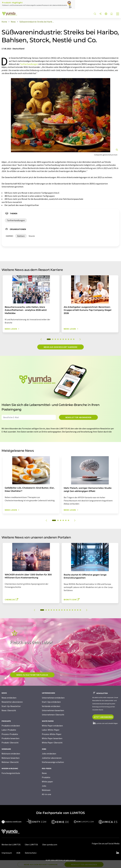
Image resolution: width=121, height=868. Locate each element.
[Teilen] (100, 14)
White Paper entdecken (52, 726)
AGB (18, 853)
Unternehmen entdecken (53, 698)
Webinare (46, 790)
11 (70, 610)
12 (72, 610)
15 (80, 610)
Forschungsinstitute (11, 773)
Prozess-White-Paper (52, 734)
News (44, 773)
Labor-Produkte (9, 730)
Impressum (7, 853)
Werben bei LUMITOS (11, 845)
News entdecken (9, 698)
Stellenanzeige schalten (53, 762)
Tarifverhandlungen (29, 64)
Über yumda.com (50, 845)
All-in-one (46, 794)
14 (78, 610)
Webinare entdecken (11, 754)
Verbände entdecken (51, 706)
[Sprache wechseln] (106, 14)
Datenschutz (31, 853)
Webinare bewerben (11, 758)
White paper (47, 782)
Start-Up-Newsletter (11, 706)
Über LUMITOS (31, 845)
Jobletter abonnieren (52, 758)
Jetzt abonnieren (103, 717)
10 (74, 339)
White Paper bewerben (52, 738)
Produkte (46, 777)
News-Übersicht (9, 710)
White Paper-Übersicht (52, 743)
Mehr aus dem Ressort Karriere (61, 347)
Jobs (44, 786)
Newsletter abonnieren (78, 417)
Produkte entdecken (11, 726)
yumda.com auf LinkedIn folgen (105, 723)
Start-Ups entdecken (51, 702)
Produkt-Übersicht (10, 743)
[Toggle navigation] (118, 14)
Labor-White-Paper (51, 730)
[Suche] (95, 14)
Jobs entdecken (49, 754)
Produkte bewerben (10, 738)
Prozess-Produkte (10, 734)
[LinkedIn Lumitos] (118, 853)
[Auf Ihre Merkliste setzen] (112, 14)
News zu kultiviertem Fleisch (32, 675)
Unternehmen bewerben (53, 710)
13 (75, 610)
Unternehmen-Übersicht (53, 715)
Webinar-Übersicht (10, 762)
